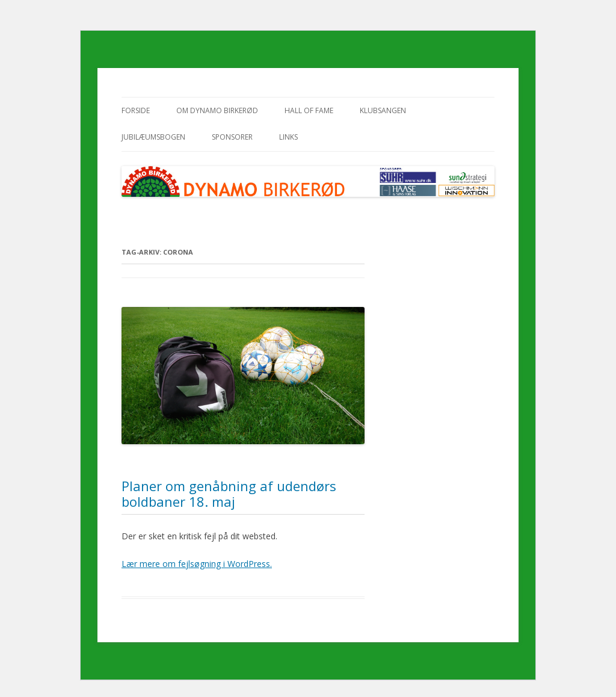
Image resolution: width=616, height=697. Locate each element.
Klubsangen (383, 110)
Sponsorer (232, 137)
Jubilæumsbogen (153, 137)
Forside (136, 110)
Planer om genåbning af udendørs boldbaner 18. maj (229, 494)
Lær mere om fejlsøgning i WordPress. (197, 564)
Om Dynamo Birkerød (217, 110)
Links (288, 137)
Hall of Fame (309, 110)
